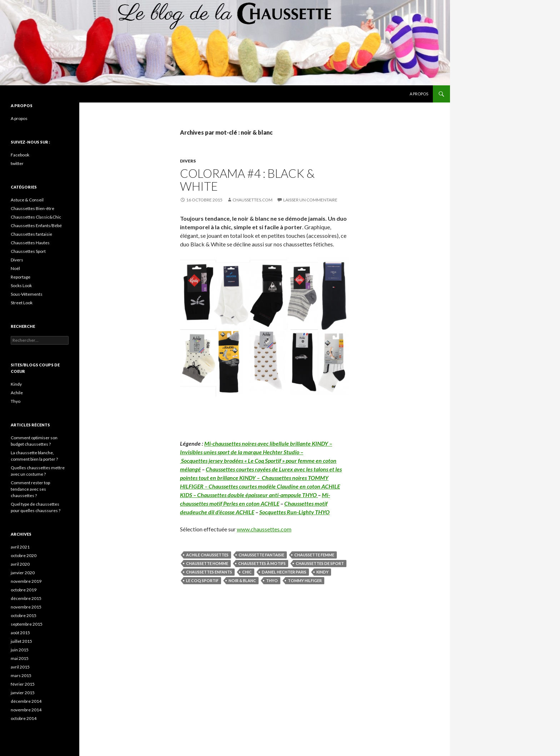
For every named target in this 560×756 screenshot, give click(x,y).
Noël (15, 268)
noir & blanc (242, 580)
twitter (17, 163)
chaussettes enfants (209, 572)
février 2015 (23, 684)
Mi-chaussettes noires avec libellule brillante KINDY (266, 443)
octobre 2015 (24, 615)
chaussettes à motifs (262, 563)
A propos (419, 94)
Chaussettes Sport (28, 251)
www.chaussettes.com (264, 529)
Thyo (272, 580)
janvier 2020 (23, 573)
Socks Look (21, 286)
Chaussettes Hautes (30, 243)
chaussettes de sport (320, 563)
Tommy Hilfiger (305, 580)
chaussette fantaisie (261, 555)
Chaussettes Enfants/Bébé (36, 226)
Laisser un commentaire (310, 200)
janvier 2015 (23, 693)
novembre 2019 (26, 581)
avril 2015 (20, 667)
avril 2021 (20, 547)
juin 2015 (20, 650)
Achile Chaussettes (207, 555)
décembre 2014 (26, 701)
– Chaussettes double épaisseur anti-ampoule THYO (255, 495)
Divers (188, 161)
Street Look (22, 303)
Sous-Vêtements (27, 294)
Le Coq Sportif (202, 580)
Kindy (322, 572)
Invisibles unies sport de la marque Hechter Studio (240, 452)
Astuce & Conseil (27, 200)
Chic (247, 572)
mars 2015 (21, 675)
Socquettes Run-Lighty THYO (294, 512)
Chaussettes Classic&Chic (36, 217)
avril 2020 (20, 564)
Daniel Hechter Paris (284, 572)
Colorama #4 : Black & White (247, 180)
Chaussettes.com (252, 200)
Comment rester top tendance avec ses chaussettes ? (30, 489)
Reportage (21, 277)
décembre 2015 (26, 598)
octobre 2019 (24, 590)
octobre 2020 (24, 555)
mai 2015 (20, 658)
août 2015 (20, 633)
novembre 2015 (26, 607)
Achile (17, 393)
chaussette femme (314, 555)
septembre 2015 (27, 624)
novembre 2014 (26, 710)
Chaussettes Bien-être (32, 208)
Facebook (20, 155)
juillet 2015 (21, 641)
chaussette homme (207, 563)
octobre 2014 (24, 718)
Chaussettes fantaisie (31, 234)
